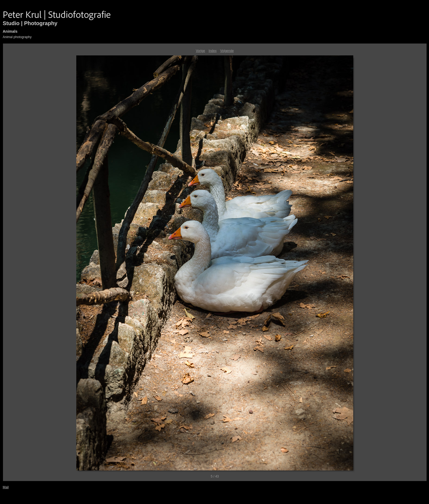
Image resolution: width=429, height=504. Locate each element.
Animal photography (17, 37)
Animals (10, 31)
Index (212, 51)
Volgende (227, 51)
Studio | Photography (30, 23)
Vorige (200, 51)
